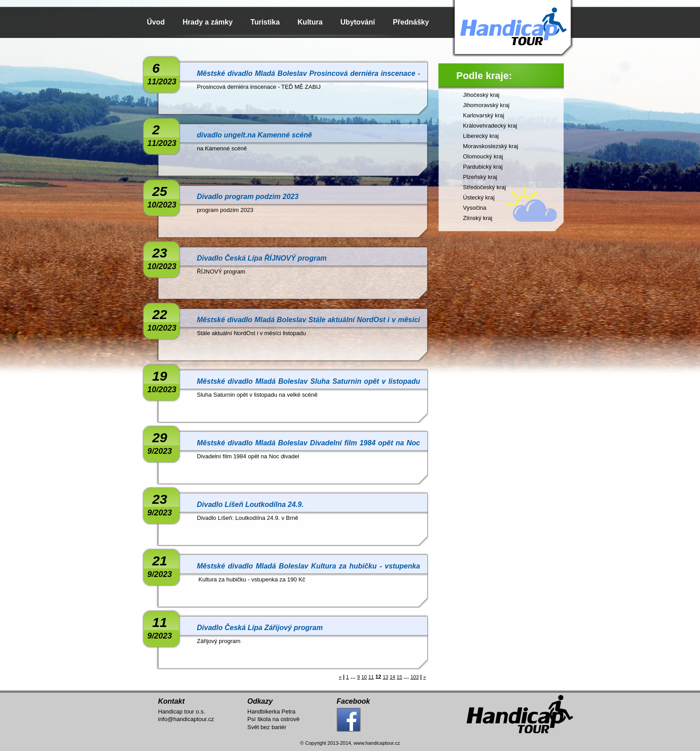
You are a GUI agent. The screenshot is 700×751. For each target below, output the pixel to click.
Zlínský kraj (478, 218)
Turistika (265, 22)
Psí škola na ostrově (273, 719)
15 (400, 677)
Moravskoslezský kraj (491, 146)
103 (414, 677)
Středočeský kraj (484, 187)
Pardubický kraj (483, 167)
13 (385, 677)
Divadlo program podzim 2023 (248, 197)
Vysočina (475, 208)
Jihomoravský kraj (486, 105)
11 (371, 677)
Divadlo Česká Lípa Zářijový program (260, 628)
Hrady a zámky (208, 22)
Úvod (156, 22)
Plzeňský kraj (480, 177)
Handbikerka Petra (271, 712)
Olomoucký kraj (483, 156)
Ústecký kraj (479, 197)
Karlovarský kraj (483, 115)
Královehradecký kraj (490, 126)
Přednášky (411, 22)
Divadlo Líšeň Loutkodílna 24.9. (250, 504)
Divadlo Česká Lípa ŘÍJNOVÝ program (262, 258)
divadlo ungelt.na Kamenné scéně (254, 135)
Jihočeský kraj (481, 95)
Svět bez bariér (267, 727)
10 (364, 677)
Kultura (310, 22)
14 (392, 677)
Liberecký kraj (481, 136)
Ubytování (358, 22)
